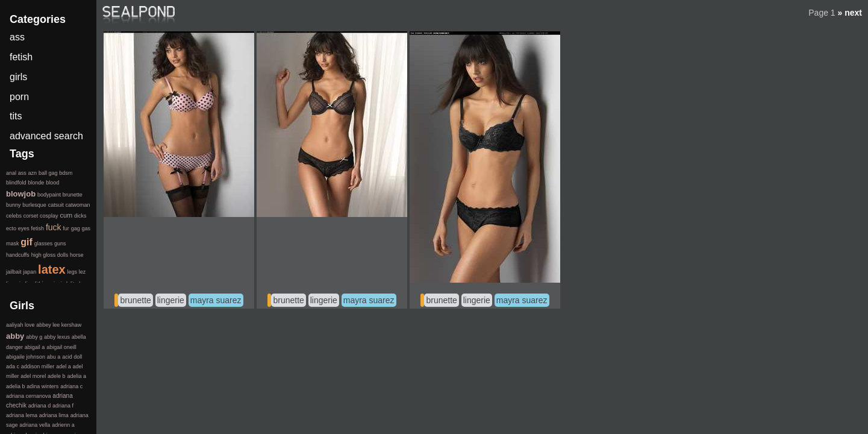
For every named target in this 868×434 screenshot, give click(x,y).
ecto (11, 228)
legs (72, 272)
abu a (54, 357)
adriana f (63, 406)
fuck (54, 227)
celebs (14, 216)
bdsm (66, 173)
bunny (14, 205)
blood (52, 183)
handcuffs (18, 255)
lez (83, 272)
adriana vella (35, 425)
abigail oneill (61, 347)
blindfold (16, 183)
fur (66, 228)
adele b (57, 376)
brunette (135, 300)
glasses (44, 244)
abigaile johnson (26, 357)
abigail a (35, 347)
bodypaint (49, 195)
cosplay (49, 216)
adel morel (33, 376)
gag (76, 228)
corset (31, 216)
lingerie (171, 300)
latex (52, 269)
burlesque (34, 205)
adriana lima (54, 415)
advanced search (46, 136)
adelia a (76, 376)
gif (27, 242)
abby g (34, 337)
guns (60, 244)
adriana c (71, 386)
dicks (80, 216)
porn (19, 97)
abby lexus (57, 337)
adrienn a (63, 425)
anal (11, 173)
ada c (13, 366)
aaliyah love (20, 325)
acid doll (72, 357)
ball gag (48, 173)
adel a (64, 366)
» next (850, 13)
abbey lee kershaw (59, 325)
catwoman (77, 205)
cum (66, 215)
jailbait (14, 272)
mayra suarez (216, 300)
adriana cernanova (29, 396)
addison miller (38, 366)
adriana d (40, 406)
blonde (36, 183)
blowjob (21, 194)
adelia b (16, 386)
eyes (24, 228)
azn (33, 173)
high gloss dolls (50, 255)
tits (16, 116)
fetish (21, 57)
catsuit (56, 205)
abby (15, 336)
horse (77, 255)
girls (18, 77)
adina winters (42, 386)
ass (17, 37)
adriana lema (22, 415)
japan (30, 272)
